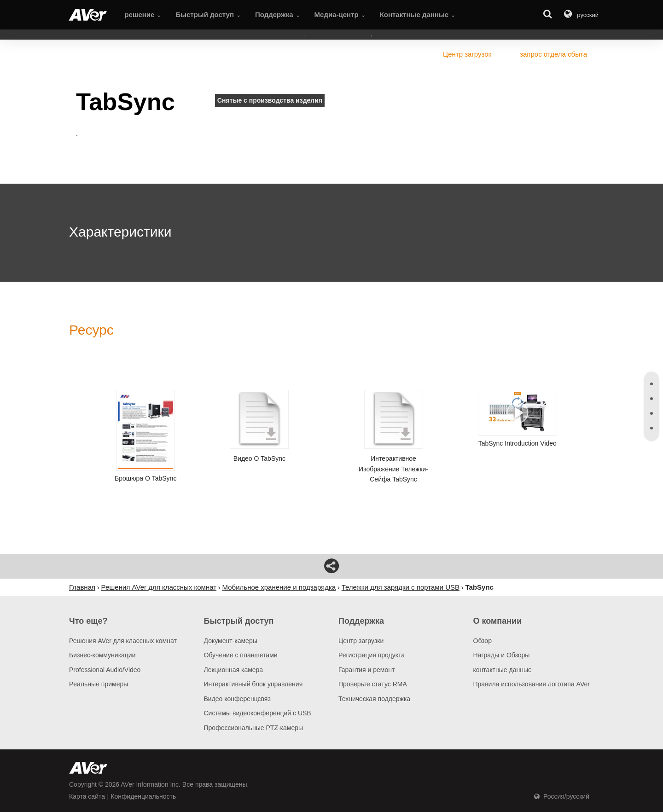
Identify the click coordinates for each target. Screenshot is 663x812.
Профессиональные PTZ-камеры (254, 728)
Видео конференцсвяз (237, 699)
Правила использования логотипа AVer (532, 684)
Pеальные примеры (99, 684)
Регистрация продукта (372, 655)
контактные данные (503, 670)
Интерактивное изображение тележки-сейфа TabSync (394, 437)
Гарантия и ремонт (366, 670)
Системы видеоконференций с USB (258, 713)
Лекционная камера (234, 670)
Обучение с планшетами (241, 655)
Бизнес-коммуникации (102, 655)
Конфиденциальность (143, 796)
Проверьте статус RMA (373, 684)
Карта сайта (87, 796)
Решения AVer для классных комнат (123, 641)
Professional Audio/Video (105, 670)
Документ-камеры (231, 641)
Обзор (483, 641)
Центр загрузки (361, 641)
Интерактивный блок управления (253, 684)
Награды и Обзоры (502, 655)
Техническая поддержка (374, 699)
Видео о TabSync (259, 426)
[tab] (651, 384)
